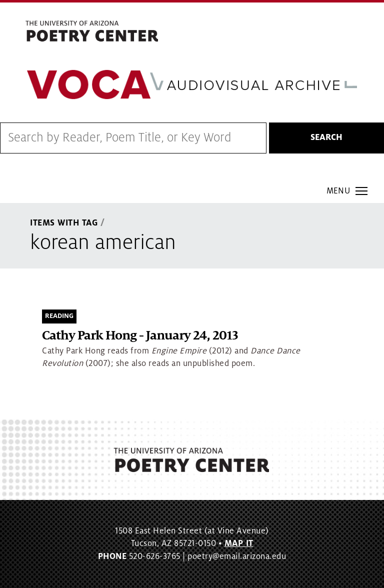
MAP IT (239, 543)
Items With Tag (64, 223)
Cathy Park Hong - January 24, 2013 (140, 336)
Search (326, 137)
